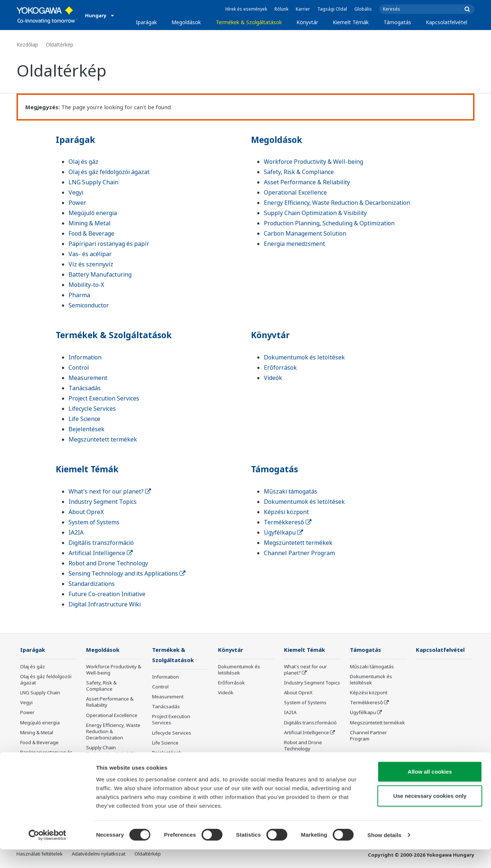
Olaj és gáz (83, 162)
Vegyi (76, 192)
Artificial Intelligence (101, 553)
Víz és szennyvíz (91, 264)
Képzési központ (286, 512)
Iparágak (146, 22)
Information (85, 357)
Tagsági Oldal (332, 9)
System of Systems (94, 522)
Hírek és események (246, 9)
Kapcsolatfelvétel (446, 22)
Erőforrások (280, 367)
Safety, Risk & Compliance (299, 172)
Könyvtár (307, 22)
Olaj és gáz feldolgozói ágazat (109, 172)
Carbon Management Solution (305, 233)
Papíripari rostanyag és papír (109, 244)
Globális (363, 9)
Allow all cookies (430, 790)
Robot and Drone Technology (108, 563)
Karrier (303, 9)
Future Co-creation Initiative (107, 594)
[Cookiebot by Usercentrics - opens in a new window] (47, 854)
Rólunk (281, 9)
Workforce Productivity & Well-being (313, 162)
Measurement (88, 378)
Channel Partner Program (299, 553)
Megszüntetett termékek (103, 439)
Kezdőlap (27, 45)
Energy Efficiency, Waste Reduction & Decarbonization (337, 203)
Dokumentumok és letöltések (304, 357)
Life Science (84, 419)
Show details (385, 854)
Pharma (79, 295)
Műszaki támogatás (291, 491)
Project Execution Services (104, 398)
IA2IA (76, 532)
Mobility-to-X (86, 285)
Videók (273, 378)
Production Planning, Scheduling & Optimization (329, 223)
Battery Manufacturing (100, 274)
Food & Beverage (91, 233)
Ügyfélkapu (283, 532)
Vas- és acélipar (90, 254)
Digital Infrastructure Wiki (105, 604)
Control (79, 367)
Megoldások (186, 22)
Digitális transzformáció (101, 543)
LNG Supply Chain (93, 182)
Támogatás (397, 22)
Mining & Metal (90, 223)
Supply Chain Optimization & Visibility (315, 213)
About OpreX (86, 512)
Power (77, 203)
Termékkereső (288, 522)
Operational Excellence (295, 192)
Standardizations (92, 584)
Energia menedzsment (294, 244)
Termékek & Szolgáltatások (249, 22)
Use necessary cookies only (430, 814)
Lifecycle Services (92, 409)
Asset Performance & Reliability (307, 182)
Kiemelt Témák (351, 22)
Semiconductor (89, 305)
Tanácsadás (85, 388)
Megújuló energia (93, 213)
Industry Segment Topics (103, 502)
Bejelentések (86, 429)
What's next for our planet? (110, 491)
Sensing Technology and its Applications (127, 573)
